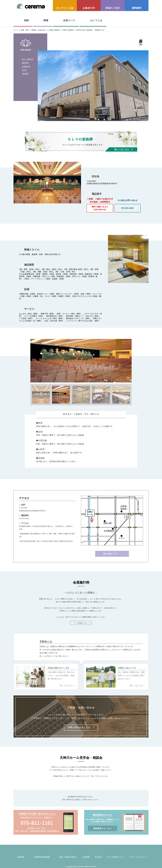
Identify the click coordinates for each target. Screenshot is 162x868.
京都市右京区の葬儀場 (84, 30)
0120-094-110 (100, 207)
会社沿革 (98, 857)
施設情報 (25, 65)
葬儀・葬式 (25, 30)
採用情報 (21, 857)
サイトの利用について (115, 857)
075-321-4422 (127, 208)
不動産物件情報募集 (42, 857)
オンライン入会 (65, 8)
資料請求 (137, 8)
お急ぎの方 (89, 8)
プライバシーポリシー (138, 857)
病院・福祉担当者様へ (68, 857)
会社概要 (86, 857)
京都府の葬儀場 (54, 30)
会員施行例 (26, 71)
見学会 (25, 76)
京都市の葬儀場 (68, 30)
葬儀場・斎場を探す (39, 30)
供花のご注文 (113, 8)
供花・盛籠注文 (28, 60)
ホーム (16, 30)
